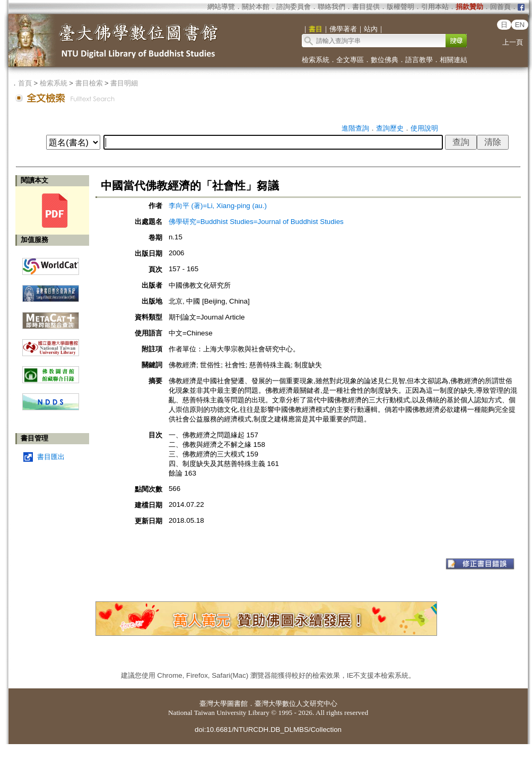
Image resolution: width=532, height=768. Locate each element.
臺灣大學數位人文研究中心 (296, 704)
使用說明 (424, 128)
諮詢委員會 (294, 7)
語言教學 (419, 60)
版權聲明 (400, 7)
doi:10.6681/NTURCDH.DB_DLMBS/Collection (268, 730)
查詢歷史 (390, 128)
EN (520, 25)
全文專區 (350, 60)
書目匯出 (51, 457)
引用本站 (435, 7)
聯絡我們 (332, 7)
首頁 (25, 83)
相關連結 (453, 60)
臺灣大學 (213, 704)
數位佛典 (385, 60)
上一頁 (513, 42)
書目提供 (366, 7)
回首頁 (500, 7)
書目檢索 (89, 83)
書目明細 (124, 83)
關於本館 (256, 7)
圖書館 (237, 704)
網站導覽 (221, 7)
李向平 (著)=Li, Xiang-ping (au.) (218, 206)
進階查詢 (355, 128)
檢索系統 (316, 60)
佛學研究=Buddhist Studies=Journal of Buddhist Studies (256, 222)
